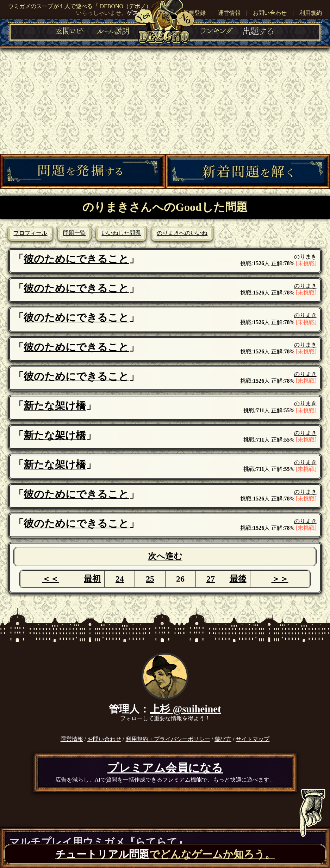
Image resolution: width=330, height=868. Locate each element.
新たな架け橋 (55, 406)
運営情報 (229, 13)
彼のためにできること (76, 259)
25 (150, 579)
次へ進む (165, 556)
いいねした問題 (121, 233)
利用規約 (311, 13)
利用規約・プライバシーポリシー (168, 739)
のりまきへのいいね (182, 233)
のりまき (305, 257)
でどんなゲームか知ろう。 (165, 854)
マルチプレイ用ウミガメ (98, 842)
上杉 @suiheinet (185, 709)
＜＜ (50, 579)
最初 (92, 579)
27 (211, 579)
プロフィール (30, 233)
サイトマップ (253, 739)
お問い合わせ (270, 13)
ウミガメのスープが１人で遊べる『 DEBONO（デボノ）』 (83, 6)
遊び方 (223, 739)
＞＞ (280, 579)
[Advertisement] (165, 101)
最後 (238, 579)
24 (120, 579)
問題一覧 (74, 233)
